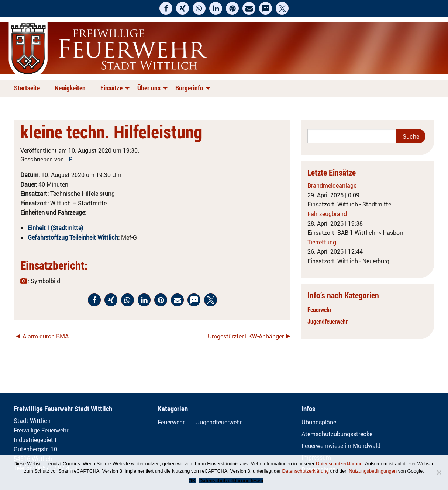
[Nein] (439, 472)
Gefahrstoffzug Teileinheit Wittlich (73, 237)
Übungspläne (319, 422)
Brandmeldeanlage (332, 185)
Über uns (149, 88)
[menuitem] (28, 88)
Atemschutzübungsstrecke (337, 434)
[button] (166, 8)
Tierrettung (322, 242)
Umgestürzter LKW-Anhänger (246, 336)
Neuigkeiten (70, 88)
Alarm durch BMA (46, 336)
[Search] (352, 136)
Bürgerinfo (189, 88)
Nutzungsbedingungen (373, 471)
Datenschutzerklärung (339, 464)
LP (69, 159)
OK (192, 481)
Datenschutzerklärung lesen (231, 481)
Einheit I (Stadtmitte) (55, 228)
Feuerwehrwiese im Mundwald (341, 446)
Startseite (27, 88)
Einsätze (111, 88)
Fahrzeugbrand (327, 214)
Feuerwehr (319, 310)
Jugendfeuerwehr (328, 322)
